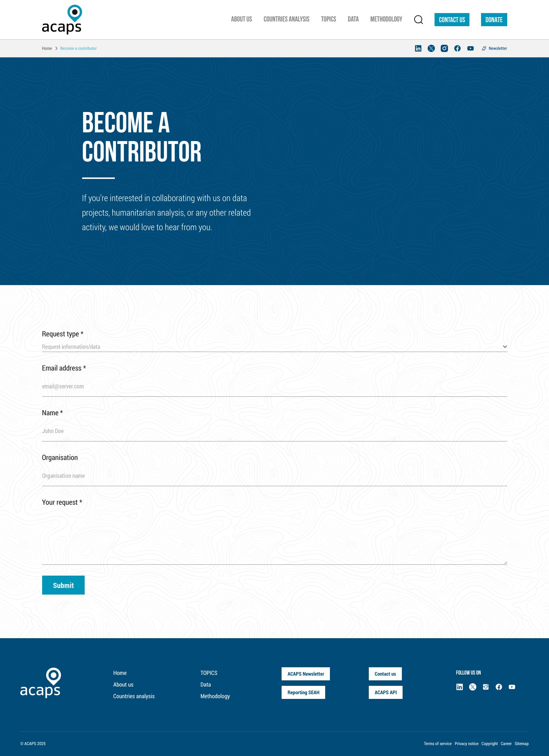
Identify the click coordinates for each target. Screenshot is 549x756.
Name (53, 413)
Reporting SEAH (303, 692)
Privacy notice (467, 744)
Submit (63, 585)
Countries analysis (134, 696)
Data (206, 685)
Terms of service (438, 744)
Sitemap (522, 744)
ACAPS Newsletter (306, 674)
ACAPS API (386, 692)
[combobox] (275, 347)
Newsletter (498, 48)
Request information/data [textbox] (71, 347)
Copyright (490, 744)
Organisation (60, 457)
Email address (64, 368)
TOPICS (209, 673)
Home (120, 673)
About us (123, 685)
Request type (63, 334)
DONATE (494, 20)
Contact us (452, 20)
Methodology (215, 696)
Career (506, 744)
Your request (62, 502)
